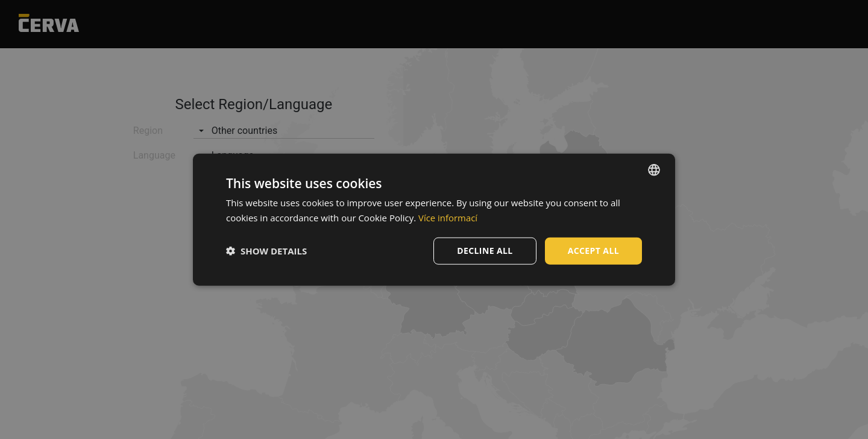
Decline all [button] (485, 251)
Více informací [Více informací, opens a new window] (448, 218)
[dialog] (434, 220)
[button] (266, 251)
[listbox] (654, 170)
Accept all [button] (593, 251)
